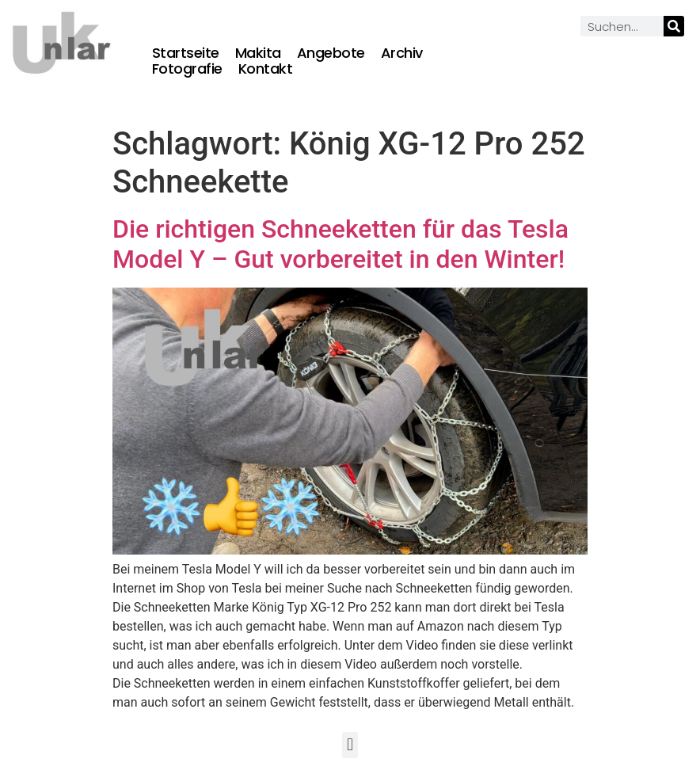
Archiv (402, 53)
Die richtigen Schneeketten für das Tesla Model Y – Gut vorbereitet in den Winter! (340, 244)
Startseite (186, 53)
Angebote (331, 53)
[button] (350, 745)
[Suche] (674, 26)
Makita (258, 53)
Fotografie (187, 69)
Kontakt (266, 69)
